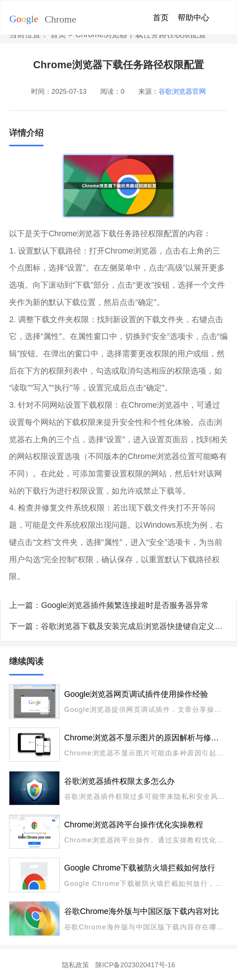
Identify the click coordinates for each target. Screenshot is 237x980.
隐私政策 (75, 965)
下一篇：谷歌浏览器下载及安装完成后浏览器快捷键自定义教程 (118, 626)
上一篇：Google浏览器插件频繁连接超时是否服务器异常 (109, 605)
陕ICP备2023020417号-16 (135, 965)
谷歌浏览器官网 (182, 91)
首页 (161, 18)
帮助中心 (193, 18)
